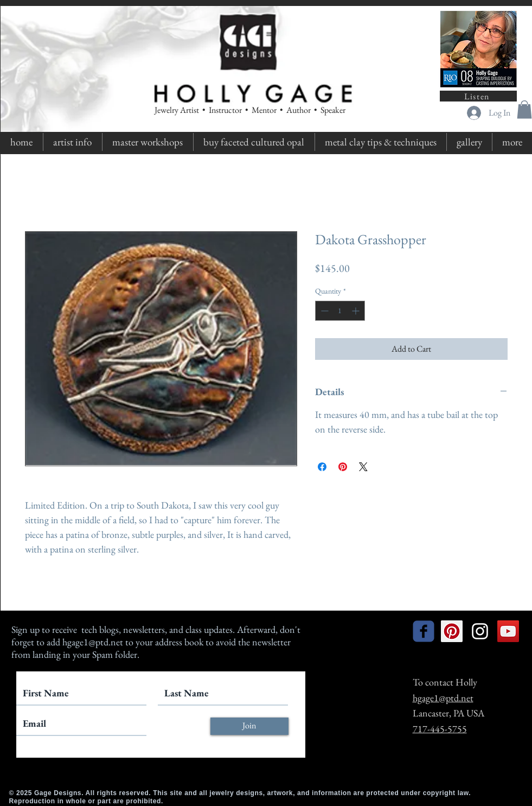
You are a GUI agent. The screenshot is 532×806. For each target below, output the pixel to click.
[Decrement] (323, 311)
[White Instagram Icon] (480, 631)
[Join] (249, 726)
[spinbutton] (340, 311)
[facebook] (424, 631)
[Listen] (478, 96)
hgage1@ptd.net (93, 642)
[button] (524, 109)
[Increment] (357, 311)
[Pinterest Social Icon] (452, 631)
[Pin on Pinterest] (343, 467)
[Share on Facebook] (322, 467)
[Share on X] (363, 467)
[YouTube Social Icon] (508, 631)
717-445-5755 (440, 729)
